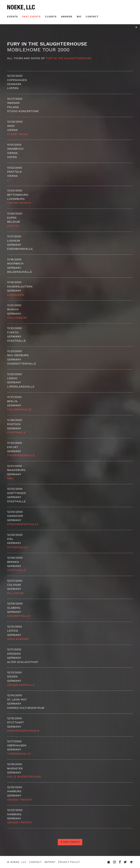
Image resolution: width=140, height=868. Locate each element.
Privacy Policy (69, 862)
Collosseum (17, 318)
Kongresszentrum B (23, 731)
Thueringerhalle (21, 455)
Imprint (50, 862)
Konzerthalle (19, 616)
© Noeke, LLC (17, 862)
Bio (79, 16)
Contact (92, 16)
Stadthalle (16, 432)
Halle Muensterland (24, 777)
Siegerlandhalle (21, 685)
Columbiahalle (19, 409)
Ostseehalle (17, 547)
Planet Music (18, 134)
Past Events (31, 16)
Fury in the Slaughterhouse (68, 58)
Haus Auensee (18, 639)
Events (12, 16)
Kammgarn (16, 295)
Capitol (13, 226)
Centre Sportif (19, 203)
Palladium (15, 593)
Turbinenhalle (19, 754)
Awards (67, 16)
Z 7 (9, 180)
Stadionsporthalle (23, 524)
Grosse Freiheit (20, 800)
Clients (51, 16)
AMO (10, 478)
